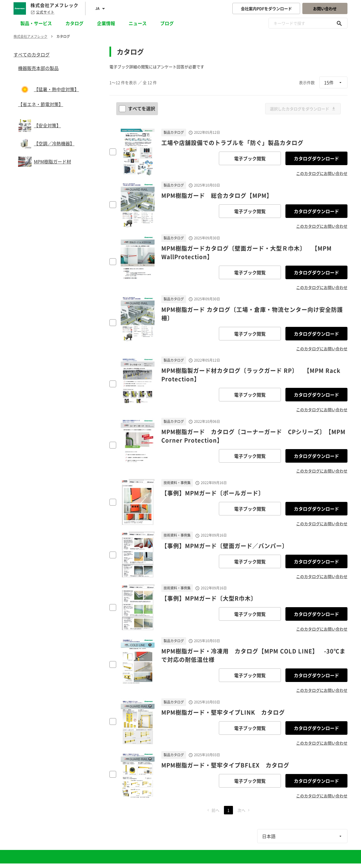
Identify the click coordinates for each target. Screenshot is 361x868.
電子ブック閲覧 (250, 158)
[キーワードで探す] (339, 23)
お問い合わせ (325, 8)
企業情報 (106, 23)
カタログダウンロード (316, 158)
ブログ (167, 23)
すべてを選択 (138, 108)
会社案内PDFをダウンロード (266, 8)
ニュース (138, 23)
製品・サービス (36, 23)
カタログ (74, 23)
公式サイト (42, 12)
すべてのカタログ (32, 54)
